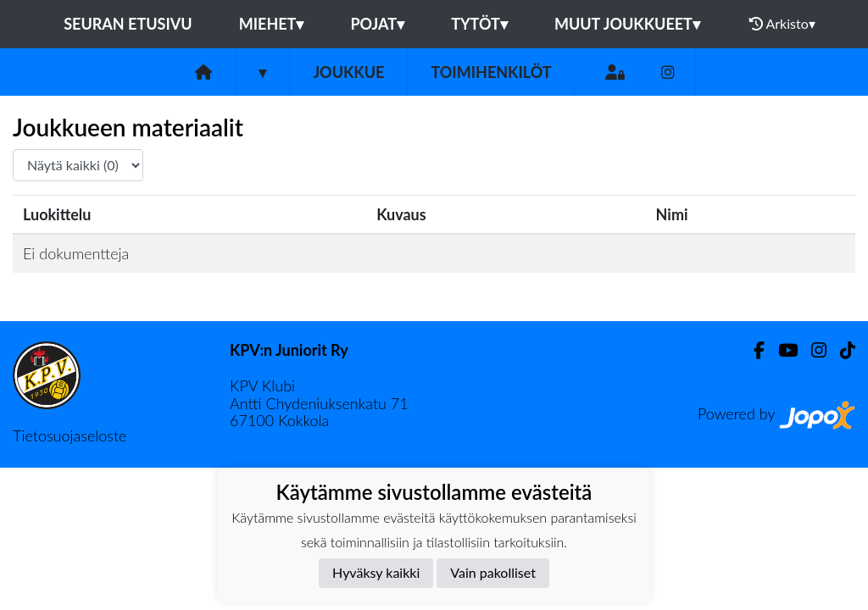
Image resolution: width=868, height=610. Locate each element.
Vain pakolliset (493, 572)
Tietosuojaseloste (70, 435)
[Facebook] (752, 350)
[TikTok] (841, 350)
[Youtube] (781, 350)
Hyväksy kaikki (376, 572)
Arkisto (782, 24)
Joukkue (348, 72)
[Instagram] (668, 72)
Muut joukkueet (627, 24)
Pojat (377, 24)
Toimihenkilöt (491, 72)
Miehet (272, 24)
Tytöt (479, 24)
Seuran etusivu (128, 24)
